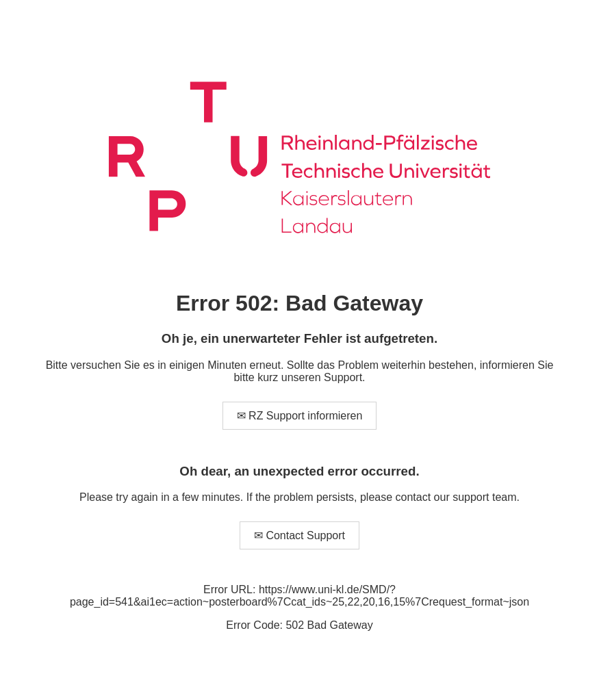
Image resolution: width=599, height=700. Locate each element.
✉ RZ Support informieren (300, 416)
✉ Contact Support (299, 535)
